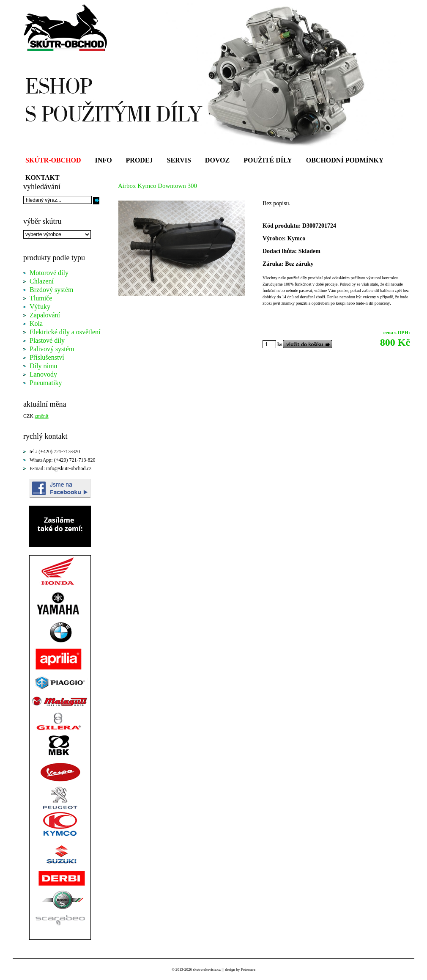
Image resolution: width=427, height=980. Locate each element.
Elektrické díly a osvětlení (65, 332)
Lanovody (43, 374)
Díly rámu (43, 366)
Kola (36, 323)
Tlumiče (41, 298)
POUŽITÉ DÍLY (268, 160)
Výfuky (40, 307)
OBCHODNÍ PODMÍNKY (345, 160)
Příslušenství (47, 357)
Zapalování (45, 315)
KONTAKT (42, 178)
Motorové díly (49, 273)
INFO (104, 160)
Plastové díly (47, 340)
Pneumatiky (46, 383)
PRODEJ (140, 160)
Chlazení (42, 281)
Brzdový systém (52, 290)
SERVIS (179, 160)
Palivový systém (52, 349)
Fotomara (248, 969)
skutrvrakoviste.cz (207, 969)
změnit (42, 416)
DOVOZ (217, 160)
